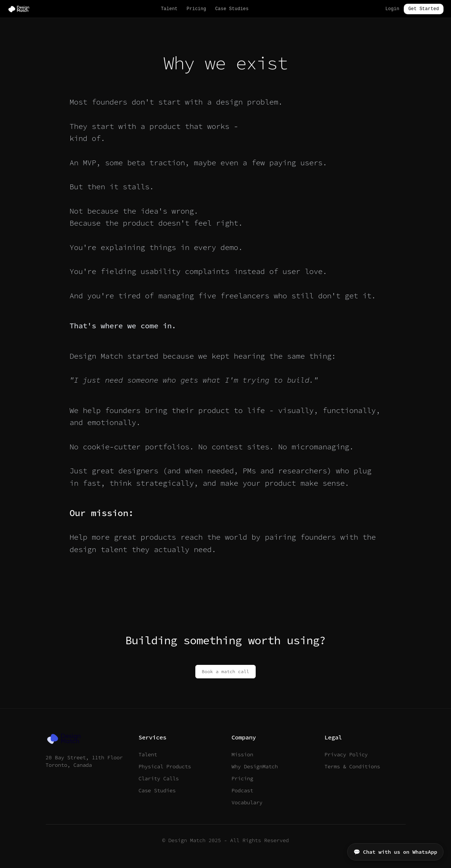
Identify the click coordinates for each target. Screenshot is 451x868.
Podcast (243, 790)
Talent (169, 9)
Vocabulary (247, 802)
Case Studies (232, 9)
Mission (243, 754)
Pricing (196, 9)
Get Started (424, 9)
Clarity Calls (159, 778)
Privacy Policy (346, 754)
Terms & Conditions (352, 766)
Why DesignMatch (255, 766)
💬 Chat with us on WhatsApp (395, 852)
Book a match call (225, 671)
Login (392, 9)
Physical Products (165, 766)
